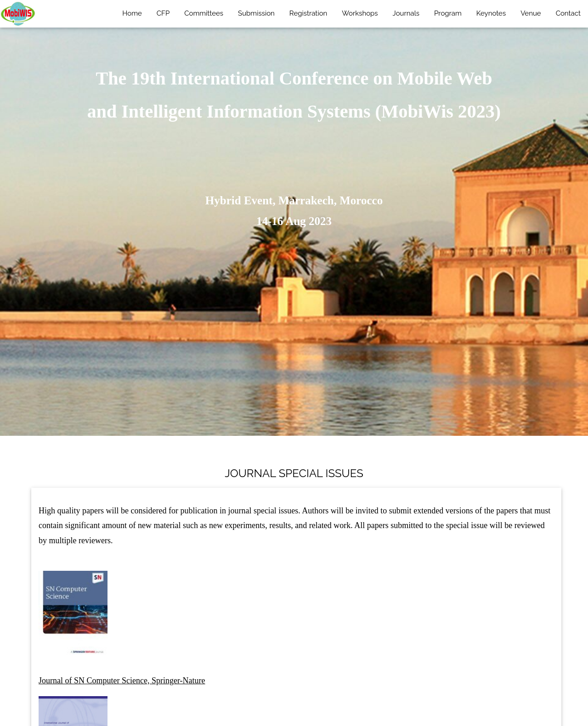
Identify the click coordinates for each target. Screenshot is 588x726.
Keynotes (491, 13)
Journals (406, 13)
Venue (531, 13)
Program (448, 13)
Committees (204, 13)
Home (132, 13)
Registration (308, 13)
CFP (163, 13)
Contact (568, 13)
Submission (256, 13)
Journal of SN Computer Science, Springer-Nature (122, 681)
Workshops (360, 13)
